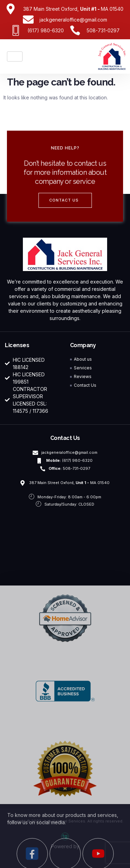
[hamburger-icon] (15, 56)
